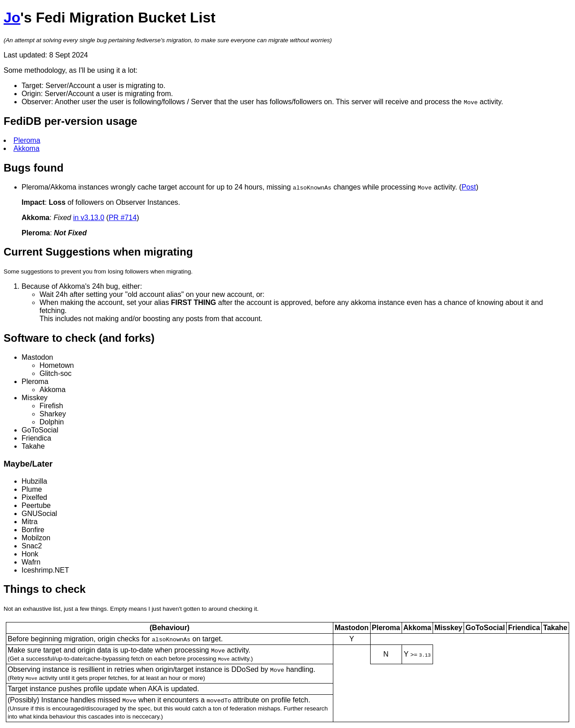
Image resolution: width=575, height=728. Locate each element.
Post (469, 187)
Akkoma (27, 148)
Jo (12, 18)
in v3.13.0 (89, 218)
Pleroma (27, 140)
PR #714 (123, 218)
